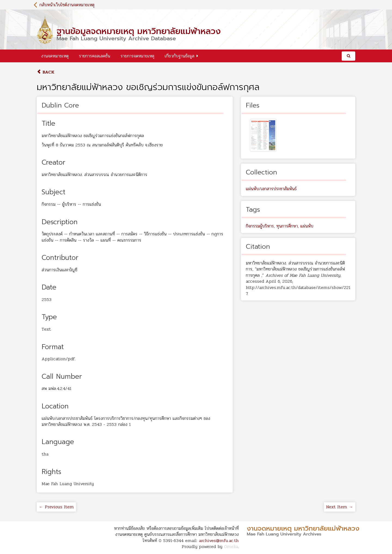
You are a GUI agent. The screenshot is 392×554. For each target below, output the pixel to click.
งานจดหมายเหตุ (55, 56)
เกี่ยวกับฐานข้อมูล (180, 56)
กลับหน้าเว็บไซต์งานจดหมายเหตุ (67, 5)
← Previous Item (56, 507)
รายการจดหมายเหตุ (137, 56)
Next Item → (340, 507)
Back (46, 72)
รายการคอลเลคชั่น (95, 56)
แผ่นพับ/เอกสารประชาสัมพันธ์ (271, 189)
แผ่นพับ (307, 226)
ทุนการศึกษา (287, 226)
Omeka (231, 547)
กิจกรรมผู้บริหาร (260, 226)
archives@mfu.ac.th (219, 541)
